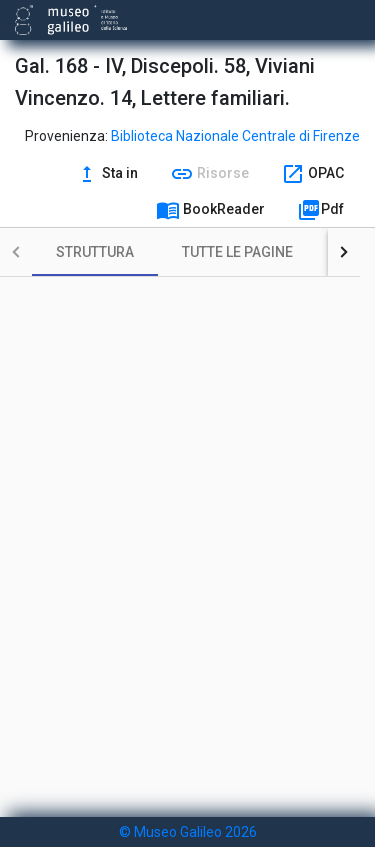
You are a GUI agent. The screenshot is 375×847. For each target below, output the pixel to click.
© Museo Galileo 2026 (188, 832)
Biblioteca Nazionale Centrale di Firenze (235, 136)
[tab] (95, 252)
